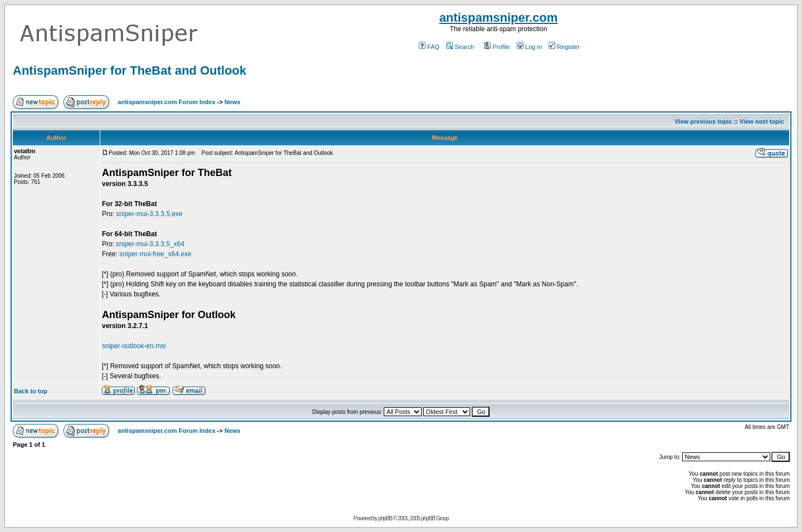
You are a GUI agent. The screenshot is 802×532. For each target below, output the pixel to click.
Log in (529, 47)
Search (460, 47)
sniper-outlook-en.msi (134, 346)
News (233, 102)
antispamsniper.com (499, 18)
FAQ (429, 47)
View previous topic (703, 121)
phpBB (385, 518)
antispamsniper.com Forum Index (166, 102)
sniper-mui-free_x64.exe (155, 254)
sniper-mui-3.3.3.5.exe (149, 214)
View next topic (762, 121)
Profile (497, 47)
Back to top (31, 391)
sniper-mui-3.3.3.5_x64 (150, 244)
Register (564, 47)
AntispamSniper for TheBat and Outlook (129, 70)
